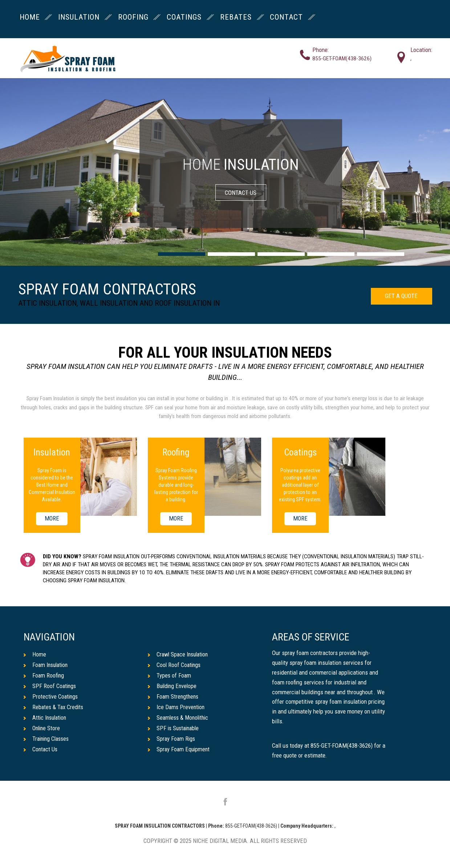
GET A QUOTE (400, 297)
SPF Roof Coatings (50, 687)
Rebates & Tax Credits (54, 708)
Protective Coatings (52, 697)
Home (35, 654)
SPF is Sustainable (175, 730)
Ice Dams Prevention (177, 708)
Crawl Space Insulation (180, 654)
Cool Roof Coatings (175, 665)
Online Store (43, 730)
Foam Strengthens (174, 697)
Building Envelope (173, 687)
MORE (52, 519)
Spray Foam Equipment (180, 751)
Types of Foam (170, 676)
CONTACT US (241, 193)
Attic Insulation (46, 719)
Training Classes (48, 740)
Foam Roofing (44, 676)
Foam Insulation (47, 665)
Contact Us (41, 751)
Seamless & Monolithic (180, 719)
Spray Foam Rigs (172, 740)
